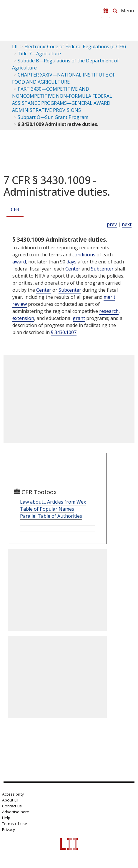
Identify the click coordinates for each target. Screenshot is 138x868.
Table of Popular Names (47, 509)
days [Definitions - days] (72, 262)
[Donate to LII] (106, 11)
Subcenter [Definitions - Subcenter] (102, 269)
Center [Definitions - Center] (73, 269)
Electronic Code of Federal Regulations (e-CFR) (75, 47)
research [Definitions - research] (109, 311)
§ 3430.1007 (64, 332)
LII (15, 47)
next (127, 224)
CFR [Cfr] (15, 210)
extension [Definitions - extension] (23, 318)
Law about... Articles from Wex (53, 502)
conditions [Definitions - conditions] (84, 255)
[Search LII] (115, 11)
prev (112, 224)
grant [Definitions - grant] (79, 318)
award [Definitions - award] (19, 262)
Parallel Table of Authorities (51, 516)
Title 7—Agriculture (39, 54)
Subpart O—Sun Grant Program (53, 117)
